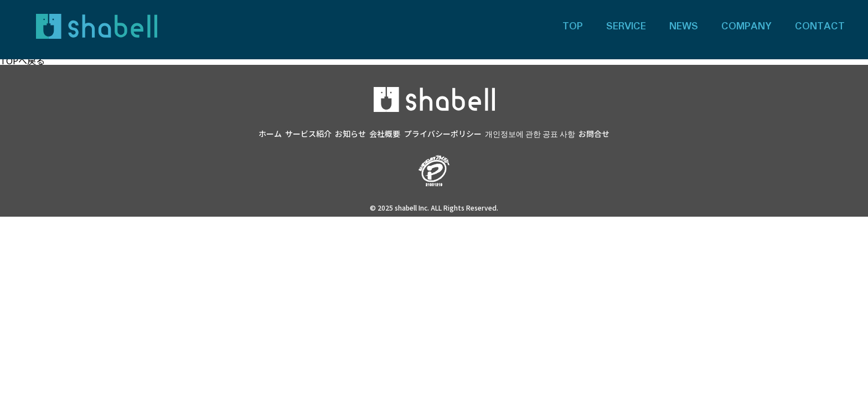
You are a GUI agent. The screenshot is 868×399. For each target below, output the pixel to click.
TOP (573, 27)
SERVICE (626, 27)
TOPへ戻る (22, 60)
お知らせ (350, 134)
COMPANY (746, 27)
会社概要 (385, 134)
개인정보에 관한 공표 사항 (530, 134)
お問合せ (594, 134)
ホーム (270, 134)
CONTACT (820, 27)
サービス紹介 (308, 134)
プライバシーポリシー (443, 134)
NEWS (684, 27)
